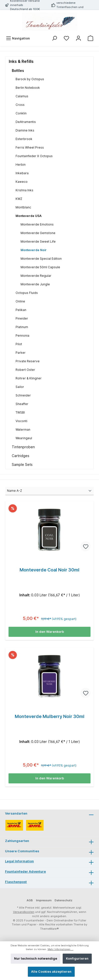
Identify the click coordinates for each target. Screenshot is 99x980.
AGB (30, 900)
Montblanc (23, 207)
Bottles (18, 71)
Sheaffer (22, 404)
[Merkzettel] (66, 38)
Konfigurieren (77, 959)
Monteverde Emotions (37, 224)
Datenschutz (64, 900)
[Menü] (18, 38)
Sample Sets (22, 464)
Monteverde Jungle (35, 284)
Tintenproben (23, 447)
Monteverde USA (29, 216)
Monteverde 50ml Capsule (40, 267)
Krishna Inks (24, 190)
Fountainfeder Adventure (25, 872)
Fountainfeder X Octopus (34, 156)
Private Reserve (28, 361)
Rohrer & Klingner (29, 378)
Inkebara (22, 173)
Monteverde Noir (34, 250)
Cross (20, 105)
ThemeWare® (49, 929)
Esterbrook (24, 139)
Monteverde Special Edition (41, 259)
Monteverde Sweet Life (38, 241)
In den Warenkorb (50, 632)
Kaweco (22, 182)
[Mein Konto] (78, 38)
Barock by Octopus (30, 79)
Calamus (22, 96)
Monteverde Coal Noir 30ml (49, 570)
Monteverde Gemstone (38, 233)
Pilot (19, 344)
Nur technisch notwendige (36, 959)
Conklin (21, 113)
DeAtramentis (26, 122)
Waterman (23, 430)
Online (20, 301)
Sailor (20, 387)
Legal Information (19, 861)
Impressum (44, 900)
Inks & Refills (21, 61)
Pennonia (22, 336)
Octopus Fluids (27, 293)
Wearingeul (24, 438)
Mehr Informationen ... (61, 949)
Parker (21, 353)
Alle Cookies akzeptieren (51, 972)
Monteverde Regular (36, 276)
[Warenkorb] (90, 38)
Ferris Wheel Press (30, 147)
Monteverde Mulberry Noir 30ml (50, 716)
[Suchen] (54, 38)
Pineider (22, 318)
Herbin (21, 165)
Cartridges (21, 456)
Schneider (23, 395)
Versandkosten (24, 912)
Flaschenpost (16, 882)
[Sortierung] (49, 491)
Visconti (21, 421)
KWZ (19, 199)
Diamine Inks (25, 130)
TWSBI (20, 412)
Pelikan (21, 310)
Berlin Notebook (28, 88)
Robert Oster (25, 370)
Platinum (22, 327)
